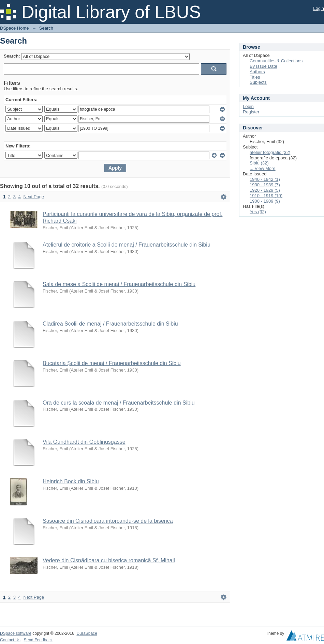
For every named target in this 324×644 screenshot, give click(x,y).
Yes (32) (258, 212)
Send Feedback (38, 640)
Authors (257, 72)
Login (319, 8)
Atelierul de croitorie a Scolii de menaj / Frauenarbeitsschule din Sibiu (127, 245)
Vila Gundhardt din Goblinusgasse (84, 442)
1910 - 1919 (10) (266, 196)
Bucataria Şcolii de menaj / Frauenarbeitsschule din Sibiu (112, 363)
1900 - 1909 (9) (265, 201)
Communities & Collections (276, 61)
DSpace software (16, 633)
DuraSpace (87, 633)
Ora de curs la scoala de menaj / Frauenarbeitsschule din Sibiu (119, 403)
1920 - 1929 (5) (265, 190)
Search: (12, 56)
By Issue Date (263, 66)
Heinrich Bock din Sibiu (71, 481)
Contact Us (10, 640)
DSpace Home (14, 28)
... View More (263, 168)
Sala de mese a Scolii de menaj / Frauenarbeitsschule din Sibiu (119, 284)
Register (251, 112)
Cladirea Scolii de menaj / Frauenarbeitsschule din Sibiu (110, 324)
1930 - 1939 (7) (265, 185)
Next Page (34, 197)
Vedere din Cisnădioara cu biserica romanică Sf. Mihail (109, 560)
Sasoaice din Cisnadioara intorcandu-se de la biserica (108, 521)
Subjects (258, 82)
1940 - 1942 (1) (265, 179)
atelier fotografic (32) (270, 152)
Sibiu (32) (259, 163)
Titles (255, 77)
